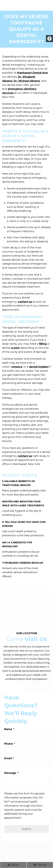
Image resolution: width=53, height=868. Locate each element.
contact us (25, 302)
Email (9, 758)
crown (15, 348)
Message (11, 773)
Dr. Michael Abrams (27, 81)
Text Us (40, 865)
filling (43, 344)
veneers (17, 367)
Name (9, 729)
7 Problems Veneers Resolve (23, 563)
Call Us (13, 865)
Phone (10, 744)
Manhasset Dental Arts (33, 73)
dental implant (39, 367)
